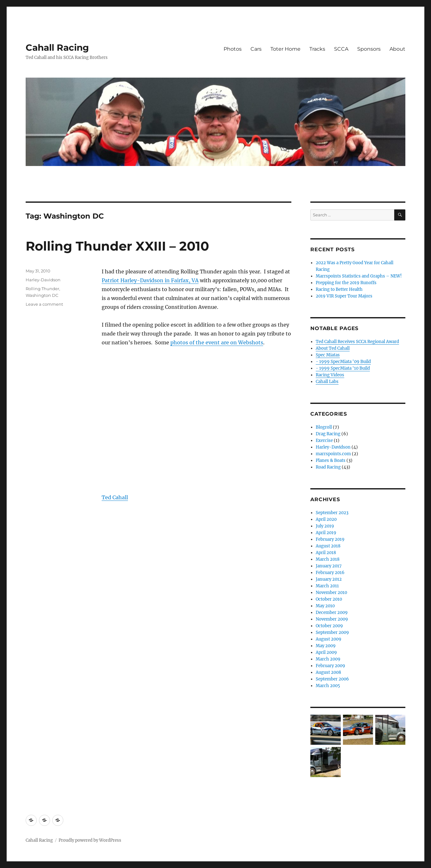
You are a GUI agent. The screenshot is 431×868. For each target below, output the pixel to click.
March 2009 (328, 659)
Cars (256, 49)
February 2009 (330, 666)
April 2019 (326, 533)
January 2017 (329, 566)
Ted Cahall (115, 497)
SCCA (341, 49)
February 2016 (330, 573)
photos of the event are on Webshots (217, 342)
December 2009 (332, 613)
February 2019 (330, 539)
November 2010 (331, 593)
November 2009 (332, 619)
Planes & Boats (331, 460)
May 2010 (325, 606)
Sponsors (369, 49)
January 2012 (329, 579)
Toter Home (285, 49)
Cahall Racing (57, 48)
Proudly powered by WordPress (90, 840)
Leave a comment (44, 304)
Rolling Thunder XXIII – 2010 (117, 246)
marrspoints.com (333, 454)
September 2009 (332, 632)
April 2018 (326, 553)
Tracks (317, 49)
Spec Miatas (328, 355)
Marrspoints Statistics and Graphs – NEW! (359, 276)
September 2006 (332, 679)
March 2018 (328, 559)
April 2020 (326, 519)
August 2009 (329, 639)
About (397, 49)
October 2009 (329, 626)
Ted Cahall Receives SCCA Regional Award (357, 342)
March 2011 (327, 586)
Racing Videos (330, 375)
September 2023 (332, 513)
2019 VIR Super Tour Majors (344, 296)
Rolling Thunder (42, 289)
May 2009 (326, 646)
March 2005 (328, 686)
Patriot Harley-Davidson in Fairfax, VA (150, 280)
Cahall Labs (327, 382)
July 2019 (325, 526)
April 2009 (326, 652)
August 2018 (328, 546)
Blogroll (324, 427)
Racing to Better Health (339, 289)
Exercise (324, 440)
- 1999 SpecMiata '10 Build (343, 368)
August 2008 (328, 672)
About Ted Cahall (333, 348)
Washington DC (42, 295)
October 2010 (329, 599)
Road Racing (328, 467)
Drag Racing (328, 434)
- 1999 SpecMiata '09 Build (343, 362)
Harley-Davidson (43, 280)
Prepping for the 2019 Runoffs (346, 283)
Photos (233, 49)
